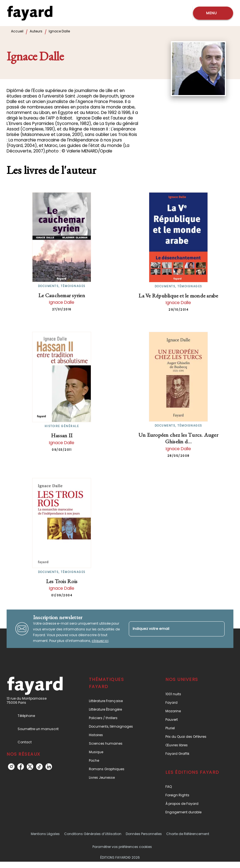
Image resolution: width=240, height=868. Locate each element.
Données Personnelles (144, 834)
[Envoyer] (218, 629)
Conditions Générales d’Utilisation (93, 834)
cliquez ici (100, 641)
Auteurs (36, 31)
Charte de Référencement (188, 834)
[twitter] (30, 767)
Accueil (17, 31)
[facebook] (21, 767)
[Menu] (213, 13)
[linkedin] (49, 767)
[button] (116, 701)
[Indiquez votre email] (170, 629)
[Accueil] (30, 13)
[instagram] (11, 767)
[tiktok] (39, 767)
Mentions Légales (45, 834)
